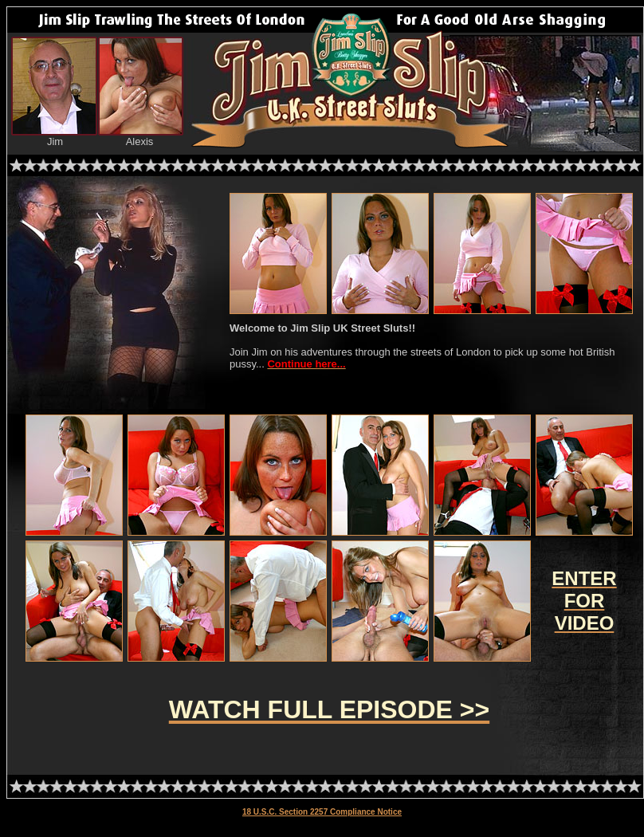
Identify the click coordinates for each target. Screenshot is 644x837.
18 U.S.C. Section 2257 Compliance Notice (322, 812)
